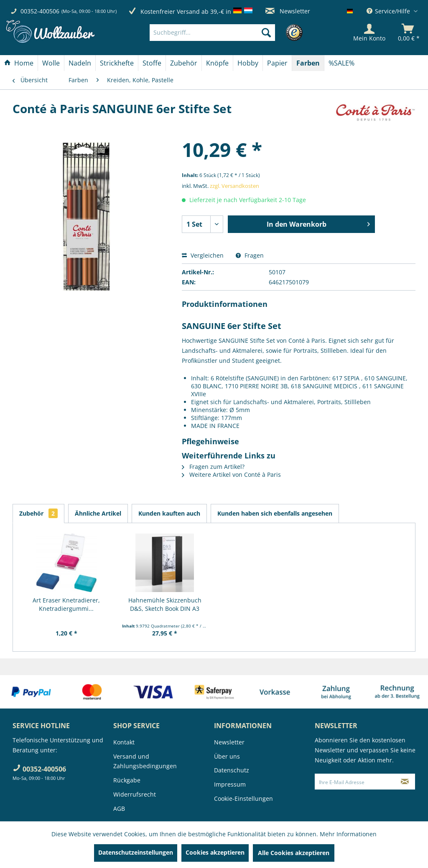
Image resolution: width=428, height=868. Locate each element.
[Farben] (308, 63)
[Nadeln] (80, 63)
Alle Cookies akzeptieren (294, 853)
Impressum (230, 784)
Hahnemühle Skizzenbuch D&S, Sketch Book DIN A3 (165, 604)
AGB (119, 809)
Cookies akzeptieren (215, 852)
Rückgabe (127, 780)
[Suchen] (266, 33)
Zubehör (38, 513)
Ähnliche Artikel (98, 513)
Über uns (227, 756)
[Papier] (277, 63)
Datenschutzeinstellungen (136, 852)
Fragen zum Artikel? (213, 467)
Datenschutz (232, 770)
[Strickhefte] (117, 63)
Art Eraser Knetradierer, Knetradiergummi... (66, 604)
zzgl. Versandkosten (234, 186)
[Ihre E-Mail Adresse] (355, 782)
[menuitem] (225, 33)
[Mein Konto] (369, 33)
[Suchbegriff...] (212, 33)
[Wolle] (51, 63)
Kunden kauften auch (169, 513)
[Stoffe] (152, 63)
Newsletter (288, 11)
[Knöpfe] (217, 63)
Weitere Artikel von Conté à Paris (231, 474)
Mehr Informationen (348, 834)
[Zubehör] (184, 63)
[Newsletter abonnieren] (405, 782)
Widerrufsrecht (135, 794)
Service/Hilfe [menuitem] (389, 11)
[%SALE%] (341, 63)
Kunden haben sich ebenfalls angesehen (275, 513)
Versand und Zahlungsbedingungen (145, 761)
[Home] (19, 63)
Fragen (250, 255)
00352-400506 (40, 11)
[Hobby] (248, 63)
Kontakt (124, 742)
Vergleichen (203, 255)
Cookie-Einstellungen (243, 798)
